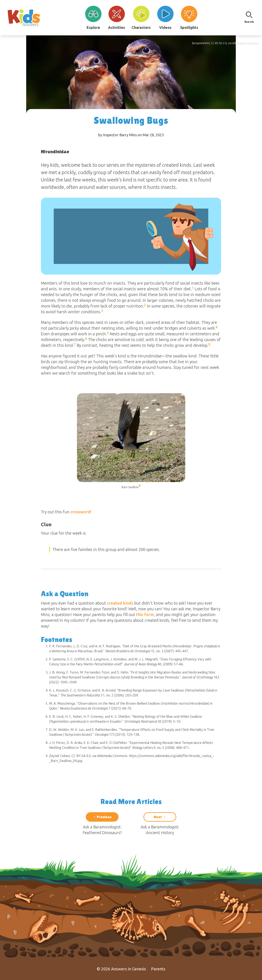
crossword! (81, 512)
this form (145, 614)
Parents (158, 969)
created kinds (120, 603)
